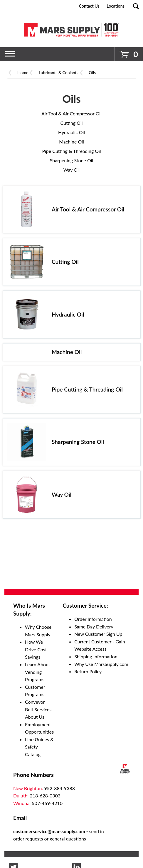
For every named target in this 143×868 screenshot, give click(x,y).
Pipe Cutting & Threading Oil (71, 151)
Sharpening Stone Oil (72, 160)
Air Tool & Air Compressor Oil (71, 113)
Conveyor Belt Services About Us (38, 709)
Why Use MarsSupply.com (101, 664)
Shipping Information (96, 656)
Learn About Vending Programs (38, 672)
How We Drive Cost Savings (36, 649)
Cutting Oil (72, 123)
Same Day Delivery (94, 627)
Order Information (93, 619)
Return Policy (88, 671)
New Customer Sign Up (98, 634)
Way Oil (72, 170)
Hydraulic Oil (71, 132)
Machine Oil (71, 142)
